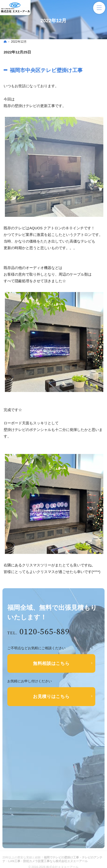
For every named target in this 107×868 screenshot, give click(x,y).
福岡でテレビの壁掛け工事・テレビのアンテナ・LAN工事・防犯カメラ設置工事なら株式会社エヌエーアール (52, 859)
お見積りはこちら (51, 697)
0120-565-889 (45, 632)
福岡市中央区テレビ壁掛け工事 (46, 70)
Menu (99, 8)
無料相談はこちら (51, 663)
